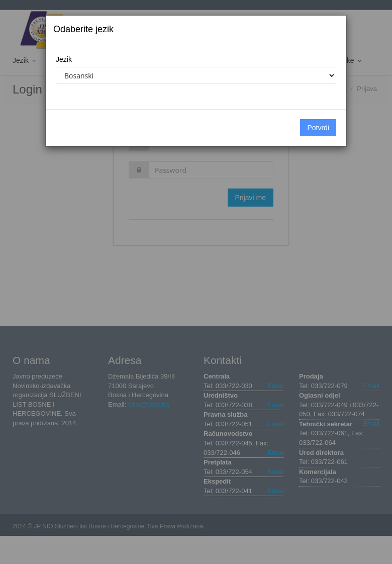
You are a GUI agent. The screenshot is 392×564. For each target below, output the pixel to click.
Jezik (64, 59)
